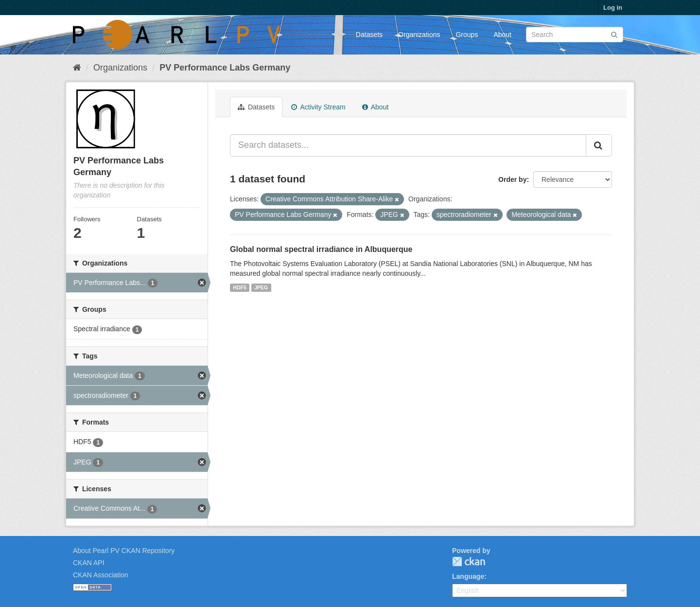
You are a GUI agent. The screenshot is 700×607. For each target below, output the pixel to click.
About (502, 35)
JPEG (261, 287)
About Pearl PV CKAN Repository (124, 551)
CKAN (469, 562)
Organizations (419, 35)
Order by (512, 179)
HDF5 (239, 287)
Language (468, 576)
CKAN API (89, 563)
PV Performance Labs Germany (225, 68)
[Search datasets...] (408, 145)
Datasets (369, 35)
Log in (613, 8)
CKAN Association (101, 575)
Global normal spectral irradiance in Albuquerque (321, 249)
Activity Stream (318, 107)
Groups (467, 35)
